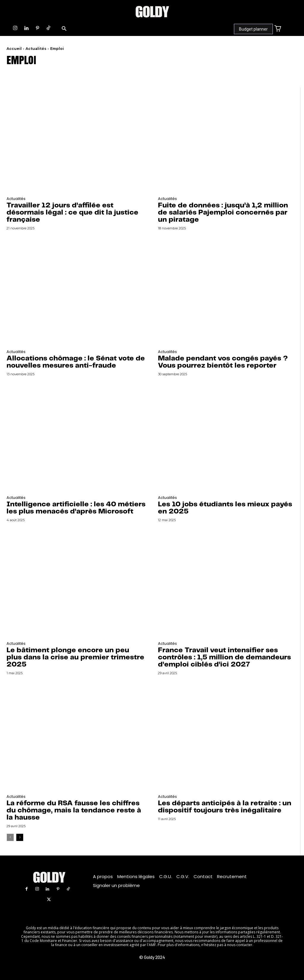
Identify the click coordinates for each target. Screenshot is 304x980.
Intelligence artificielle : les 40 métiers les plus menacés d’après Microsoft (76, 508)
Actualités (36, 49)
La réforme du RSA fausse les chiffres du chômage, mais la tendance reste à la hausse (74, 810)
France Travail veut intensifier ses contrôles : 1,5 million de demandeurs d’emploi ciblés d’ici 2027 (224, 657)
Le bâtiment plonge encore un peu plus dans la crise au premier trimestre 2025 (75, 657)
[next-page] (20, 837)
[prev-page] (10, 837)
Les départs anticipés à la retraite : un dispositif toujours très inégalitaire (225, 807)
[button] (64, 29)
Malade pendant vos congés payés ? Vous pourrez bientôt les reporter (223, 362)
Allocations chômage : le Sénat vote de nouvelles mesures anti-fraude (76, 362)
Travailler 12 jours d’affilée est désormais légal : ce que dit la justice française (72, 213)
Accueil (14, 49)
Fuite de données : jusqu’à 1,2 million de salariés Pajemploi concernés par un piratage (223, 213)
